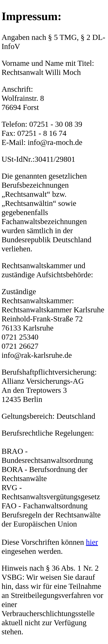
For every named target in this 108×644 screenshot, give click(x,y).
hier (92, 542)
